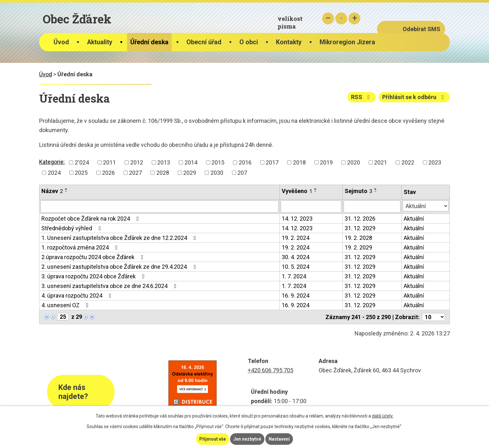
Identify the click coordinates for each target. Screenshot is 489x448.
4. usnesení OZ (66, 305)
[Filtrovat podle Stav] (426, 206)
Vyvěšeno (297, 191)
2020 (354, 162)
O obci (249, 42)
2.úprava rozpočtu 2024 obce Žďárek (94, 257)
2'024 (82, 162)
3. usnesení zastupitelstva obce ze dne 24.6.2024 (110, 286)
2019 (326, 162)
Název (52, 191)
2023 (435, 162)
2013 (164, 162)
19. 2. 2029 (358, 247)
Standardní (341, 18)
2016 (245, 162)
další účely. (383, 416)
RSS (362, 97)
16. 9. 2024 (296, 296)
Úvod (61, 42)
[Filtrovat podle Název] (159, 207)
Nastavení (279, 439)
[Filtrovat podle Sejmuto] (372, 207)
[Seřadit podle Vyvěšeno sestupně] (316, 191)
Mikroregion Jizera (347, 42)
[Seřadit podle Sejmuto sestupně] (376, 191)
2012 (137, 162)
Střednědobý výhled (73, 228)
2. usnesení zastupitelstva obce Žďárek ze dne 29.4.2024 (120, 267)
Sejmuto (358, 191)
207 (242, 173)
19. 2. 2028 (358, 238)
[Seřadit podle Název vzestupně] (66, 189)
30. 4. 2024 (296, 257)
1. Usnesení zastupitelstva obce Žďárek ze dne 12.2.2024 (120, 238)
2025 (81, 173)
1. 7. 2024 (294, 276)
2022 (408, 162)
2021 (381, 162)
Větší (354, 18)
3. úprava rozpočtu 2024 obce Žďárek (94, 276)
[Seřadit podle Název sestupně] (66, 191)
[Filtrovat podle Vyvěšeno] (311, 207)
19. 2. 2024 (296, 238)
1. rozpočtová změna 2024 (81, 247)
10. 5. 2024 (296, 267)
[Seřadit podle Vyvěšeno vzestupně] (316, 189)
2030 (217, 173)
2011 (109, 162)
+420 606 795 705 (270, 370)
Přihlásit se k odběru (414, 97)
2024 (54, 173)
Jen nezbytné (247, 439)
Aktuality (100, 42)
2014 (191, 162)
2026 (108, 173)
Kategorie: (52, 162)
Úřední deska (149, 42)
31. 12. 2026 (360, 219)
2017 (272, 162)
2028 (163, 173)
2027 (135, 173)
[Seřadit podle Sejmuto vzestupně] (376, 189)
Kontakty (289, 42)
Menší (328, 18)
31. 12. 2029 (360, 228)
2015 (218, 162)
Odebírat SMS (421, 29)
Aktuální (414, 219)
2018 (299, 162)
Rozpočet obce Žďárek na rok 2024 (91, 219)
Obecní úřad (204, 42)
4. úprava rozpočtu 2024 (78, 296)
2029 (190, 173)
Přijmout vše (213, 439)
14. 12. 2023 (297, 219)
